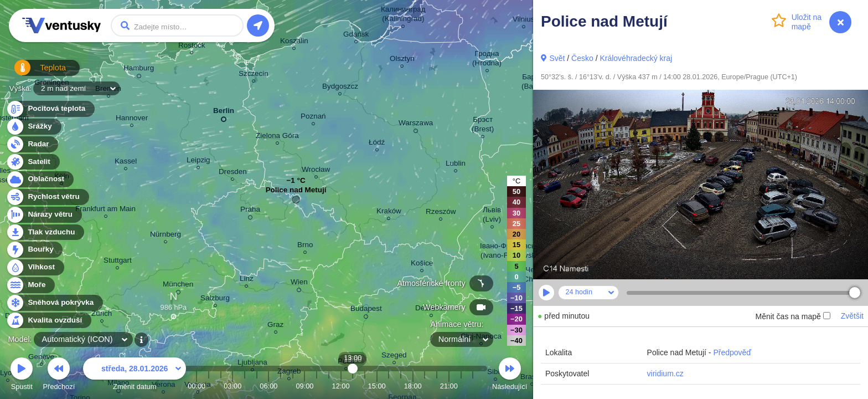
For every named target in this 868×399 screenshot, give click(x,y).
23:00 (473, 386)
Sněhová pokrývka (54, 303)
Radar (32, 144)
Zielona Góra (277, 137)
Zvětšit (852, 316)
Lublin (456, 165)
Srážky (33, 127)
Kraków (389, 213)
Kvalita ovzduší (48, 321)
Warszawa (416, 125)
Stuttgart (118, 262)
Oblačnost (40, 179)
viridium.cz (665, 374)
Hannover (132, 119)
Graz (275, 326)
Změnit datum (135, 375)
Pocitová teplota (50, 109)
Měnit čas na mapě (792, 316)
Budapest (366, 310)
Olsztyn (402, 60)
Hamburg (139, 70)
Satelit (33, 162)
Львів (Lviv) (492, 216)
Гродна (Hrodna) (487, 60)
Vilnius (523, 21)
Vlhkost (35, 267)
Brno (305, 246)
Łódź (377, 144)
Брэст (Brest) (483, 126)
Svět (557, 58)
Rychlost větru (47, 197)
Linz (247, 280)
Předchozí (59, 375)
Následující (510, 375)
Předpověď (732, 352)
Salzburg (215, 300)
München (178, 286)
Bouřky (34, 250)
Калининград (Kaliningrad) (403, 16)
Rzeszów (441, 213)
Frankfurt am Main (105, 210)
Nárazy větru (44, 215)
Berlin (224, 113)
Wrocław (316, 171)
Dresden (233, 173)
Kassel (126, 163)
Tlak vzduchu (45, 232)
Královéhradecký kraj (636, 58)
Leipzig (198, 162)
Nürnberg (166, 236)
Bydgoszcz (340, 88)
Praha (250, 211)
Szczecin (254, 75)
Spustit (22, 375)
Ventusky (60, 25)
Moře (30, 285)
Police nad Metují (296, 193)
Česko (582, 58)
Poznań (313, 118)
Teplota (34, 72)
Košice (422, 265)
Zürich (102, 315)
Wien (299, 284)
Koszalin (294, 42)
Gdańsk (356, 36)
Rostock (192, 47)
